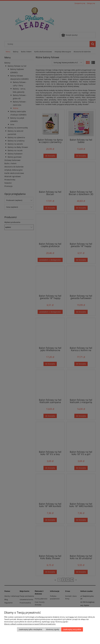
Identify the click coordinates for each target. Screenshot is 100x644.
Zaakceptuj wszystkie (72, 629)
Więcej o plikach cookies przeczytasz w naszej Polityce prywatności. (30, 624)
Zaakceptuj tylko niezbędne (30, 629)
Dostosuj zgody (53, 629)
